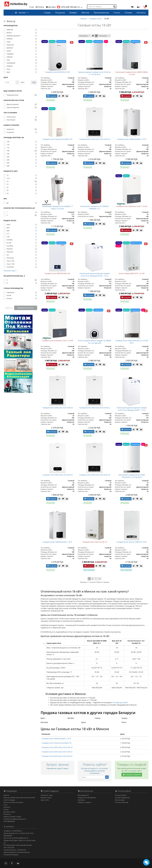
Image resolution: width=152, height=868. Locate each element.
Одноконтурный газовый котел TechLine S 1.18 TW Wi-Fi (95, 73)
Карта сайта (45, 800)
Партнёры (81, 800)
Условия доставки (120, 702)
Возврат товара (46, 798)
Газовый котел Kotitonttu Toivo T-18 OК (132, 206)
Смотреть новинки (132, 775)
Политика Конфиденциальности (15, 819)
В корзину (52, 96)
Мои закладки (120, 800)
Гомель (97, 718)
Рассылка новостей (122, 802)
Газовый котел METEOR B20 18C (57, 273)
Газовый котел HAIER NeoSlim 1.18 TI (57, 542)
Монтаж (85, 13)
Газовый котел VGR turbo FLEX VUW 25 (57, 408)
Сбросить (9, 308)
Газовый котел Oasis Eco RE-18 (95, 542)
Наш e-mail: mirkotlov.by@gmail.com (16, 838)
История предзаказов (122, 798)
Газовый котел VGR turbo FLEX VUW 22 (95, 408)
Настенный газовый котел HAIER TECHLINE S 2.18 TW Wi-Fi (132, 476)
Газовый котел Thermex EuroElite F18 (57, 139)
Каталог (20, 13)
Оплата (40, 7)
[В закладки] (63, 96)
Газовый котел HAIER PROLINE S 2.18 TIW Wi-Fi (132, 342)
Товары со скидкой (84, 802)
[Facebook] (12, 863)
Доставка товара (9, 812)
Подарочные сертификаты (87, 798)
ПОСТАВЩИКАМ (9, 821)
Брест (43, 718)
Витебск (71, 718)
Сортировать (85, 36)
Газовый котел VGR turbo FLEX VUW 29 (95, 139)
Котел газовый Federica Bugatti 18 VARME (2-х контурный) (95, 342)
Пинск (124, 722)
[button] (145, 7)
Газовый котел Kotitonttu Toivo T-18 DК (57, 341)
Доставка (51, 7)
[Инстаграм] (6, 863)
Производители (83, 795)
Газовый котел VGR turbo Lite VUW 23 (57, 475)
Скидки (47, 13)
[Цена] (10, 82)
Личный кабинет (121, 795)
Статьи (117, 13)
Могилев (44, 722)
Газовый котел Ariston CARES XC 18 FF (132, 542)
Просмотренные (101, 13)
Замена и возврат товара (12, 817)
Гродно (124, 718)
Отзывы (128, 13)
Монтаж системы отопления (13, 802)
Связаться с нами (47, 795)
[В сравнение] (67, 96)
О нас (32, 7)
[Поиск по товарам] (115, 7)
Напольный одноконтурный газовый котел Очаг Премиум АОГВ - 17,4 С (95, 275)
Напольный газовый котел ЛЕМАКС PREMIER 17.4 (95, 207)
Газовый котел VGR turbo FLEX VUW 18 (95, 475)
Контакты (141, 13)
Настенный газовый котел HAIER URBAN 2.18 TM (132, 73)
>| (99, 579)
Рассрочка (60, 13)
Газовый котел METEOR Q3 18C (57, 72)
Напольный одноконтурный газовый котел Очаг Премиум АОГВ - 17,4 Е (132, 409)
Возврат (73, 13)
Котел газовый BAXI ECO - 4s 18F (132, 273)
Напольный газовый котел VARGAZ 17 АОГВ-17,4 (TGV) (57, 207)
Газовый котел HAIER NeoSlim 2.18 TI (132, 139)
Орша (83, 722)
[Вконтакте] (18, 863)
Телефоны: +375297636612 (13, 831)
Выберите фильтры (26, 308)
